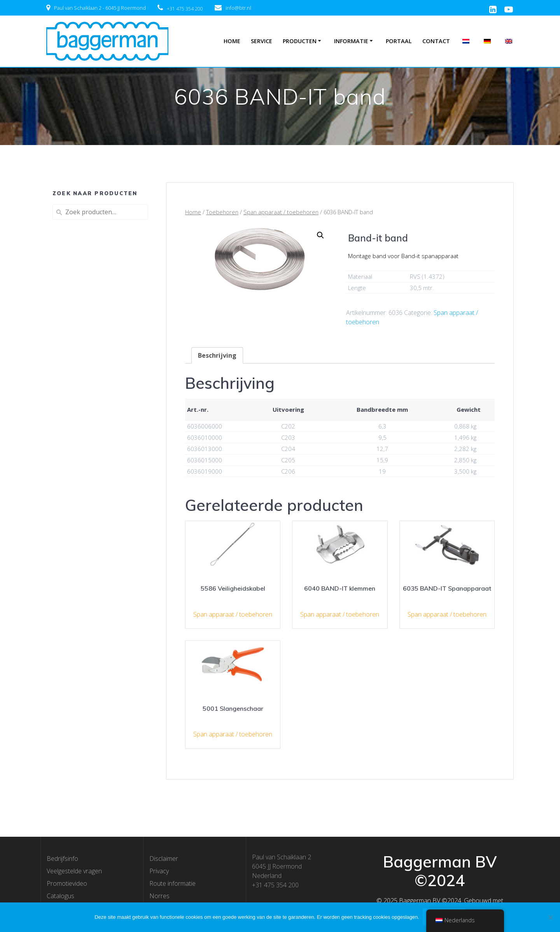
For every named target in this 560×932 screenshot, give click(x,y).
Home (232, 41)
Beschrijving (217, 355)
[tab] (217, 355)
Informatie (351, 41)
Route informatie (172, 883)
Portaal (399, 41)
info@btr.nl (238, 8)
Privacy (159, 871)
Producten (300, 41)
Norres (159, 896)
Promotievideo (67, 883)
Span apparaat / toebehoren (281, 212)
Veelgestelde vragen (74, 871)
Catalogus (60, 896)
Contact (436, 41)
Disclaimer (164, 859)
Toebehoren (222, 212)
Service (262, 41)
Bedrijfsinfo (62, 859)
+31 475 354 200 (185, 9)
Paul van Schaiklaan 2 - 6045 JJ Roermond (100, 8)
